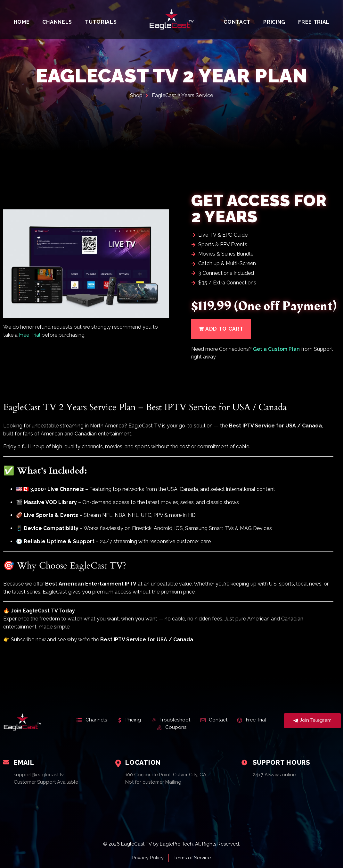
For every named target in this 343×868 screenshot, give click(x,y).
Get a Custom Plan (276, 349)
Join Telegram (312, 721)
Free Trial (314, 22)
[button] (221, 329)
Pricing (274, 22)
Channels (57, 22)
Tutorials (101, 22)
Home (22, 22)
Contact (237, 22)
